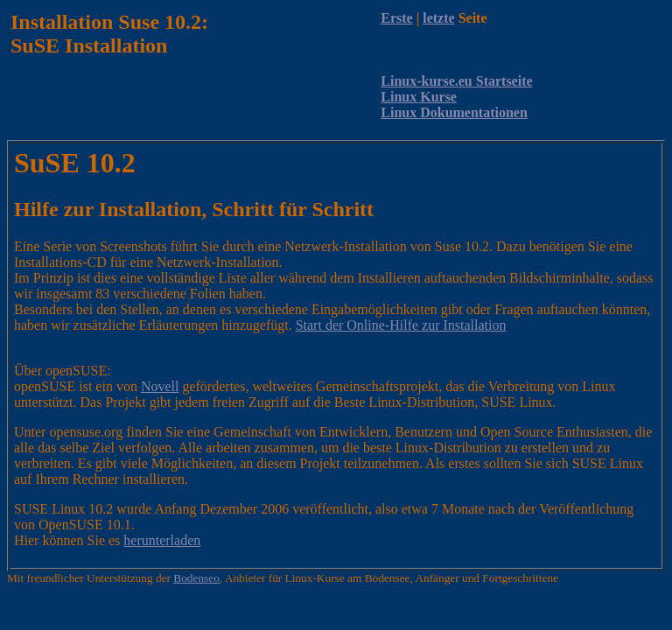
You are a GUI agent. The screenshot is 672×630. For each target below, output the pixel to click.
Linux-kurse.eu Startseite (456, 81)
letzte (438, 18)
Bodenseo (196, 578)
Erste (396, 18)
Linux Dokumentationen (454, 112)
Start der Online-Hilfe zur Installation (401, 325)
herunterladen (162, 540)
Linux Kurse (419, 97)
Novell (160, 386)
